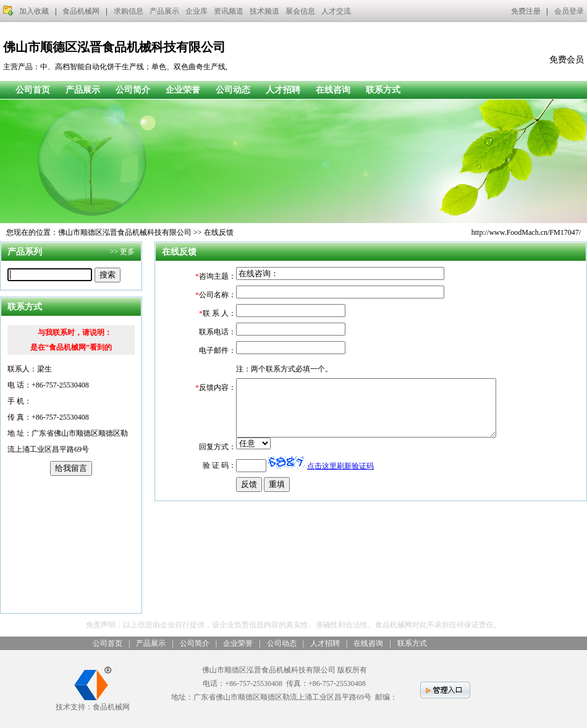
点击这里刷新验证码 (340, 477)
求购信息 (129, 11)
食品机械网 (81, 11)
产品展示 (164, 11)
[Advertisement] (71, 544)
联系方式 (383, 90)
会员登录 (569, 11)
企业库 (196, 11)
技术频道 (264, 11)
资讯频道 (229, 11)
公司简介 (133, 90)
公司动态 (233, 90)
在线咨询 (333, 90)
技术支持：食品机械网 (93, 702)
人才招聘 (283, 90)
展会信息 (300, 11)
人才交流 (336, 11)
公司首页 (33, 90)
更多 (127, 252)
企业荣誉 (183, 90)
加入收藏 (34, 11)
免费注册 (526, 11)
